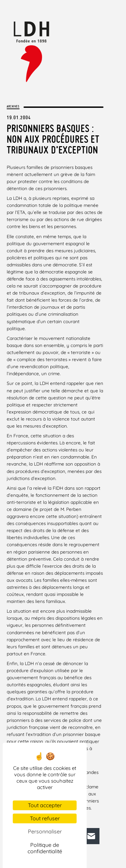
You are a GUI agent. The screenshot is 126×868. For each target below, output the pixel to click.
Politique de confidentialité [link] (45, 848)
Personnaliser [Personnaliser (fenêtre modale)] (45, 831)
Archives (13, 106)
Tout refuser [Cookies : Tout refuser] (45, 818)
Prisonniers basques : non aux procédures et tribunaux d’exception (53, 139)
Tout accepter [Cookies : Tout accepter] (45, 805)
